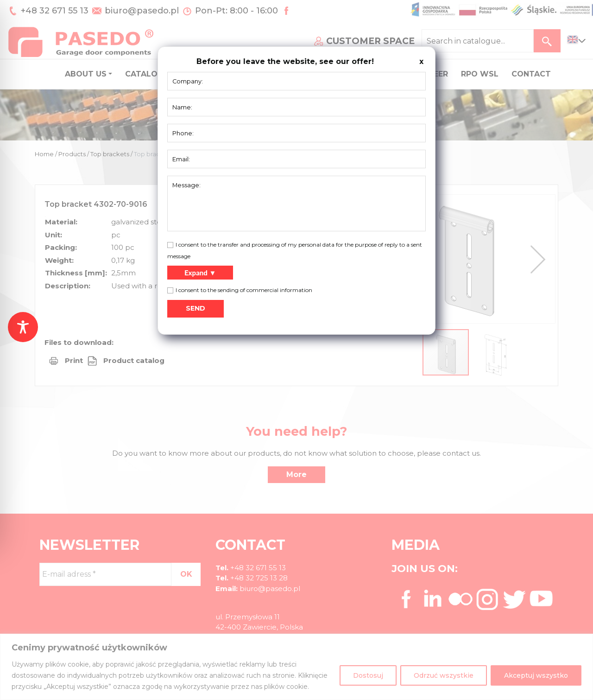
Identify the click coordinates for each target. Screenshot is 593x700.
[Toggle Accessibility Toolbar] (23, 327)
